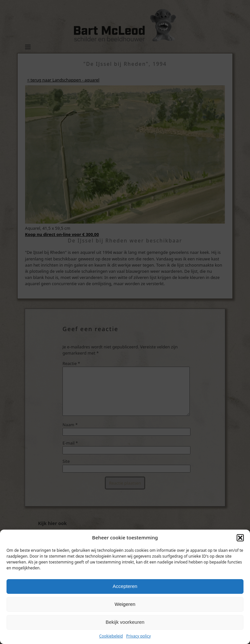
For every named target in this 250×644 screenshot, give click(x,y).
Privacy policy (139, 636)
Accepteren (125, 586)
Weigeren (125, 604)
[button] (240, 538)
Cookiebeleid (111, 636)
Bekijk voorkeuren (125, 622)
